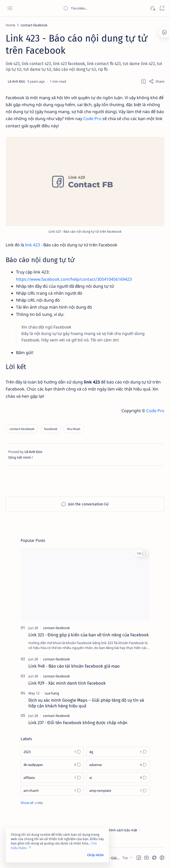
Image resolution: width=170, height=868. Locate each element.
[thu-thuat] (74, 429)
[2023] (52, 752)
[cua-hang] (52, 693)
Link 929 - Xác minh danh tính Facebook (67, 683)
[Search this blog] (102, 8)
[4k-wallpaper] (52, 765)
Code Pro (92, 119)
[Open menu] (10, 8)
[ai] (118, 778)
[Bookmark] (162, 8)
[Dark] (152, 8)
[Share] (156, 81)
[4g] (118, 752)
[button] (141, 553)
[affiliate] (52, 778)
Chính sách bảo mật (122, 830)
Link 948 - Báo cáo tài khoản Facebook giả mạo (74, 666)
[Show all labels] (32, 803)
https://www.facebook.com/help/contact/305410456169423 (74, 279)
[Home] (10, 25)
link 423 (33, 245)
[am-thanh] (52, 791)
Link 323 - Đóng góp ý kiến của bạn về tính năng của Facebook (89, 635)
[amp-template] (118, 791)
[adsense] (118, 765)
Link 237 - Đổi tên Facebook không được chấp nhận (78, 723)
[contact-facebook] (34, 25)
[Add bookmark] (143, 81)
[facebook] (51, 429)
